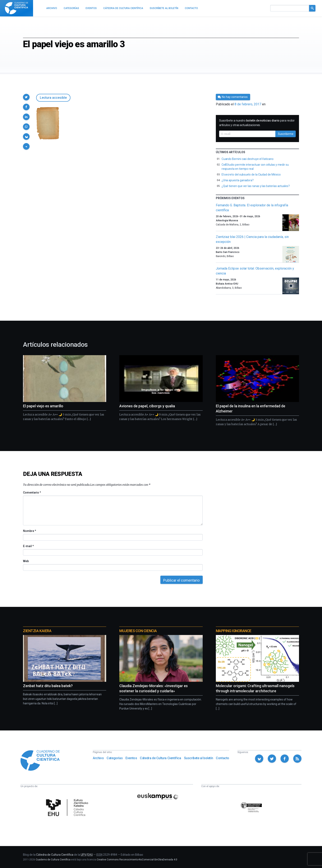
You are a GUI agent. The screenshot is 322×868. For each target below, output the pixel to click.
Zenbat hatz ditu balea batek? (48, 686)
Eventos (131, 758)
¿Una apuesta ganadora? (238, 180)
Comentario (32, 493)
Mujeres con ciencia (138, 631)
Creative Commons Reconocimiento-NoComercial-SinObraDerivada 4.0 (137, 860)
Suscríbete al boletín (199, 758)
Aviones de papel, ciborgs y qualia (147, 406)
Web (26, 561)
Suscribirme (286, 134)
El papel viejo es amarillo (43, 406)
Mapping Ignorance (234, 631)
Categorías (115, 758)
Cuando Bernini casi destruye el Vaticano (248, 159)
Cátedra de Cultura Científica (160, 758)
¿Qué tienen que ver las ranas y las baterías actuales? (256, 186)
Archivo (98, 758)
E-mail (28, 546)
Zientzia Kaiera (37, 631)
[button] (26, 97)
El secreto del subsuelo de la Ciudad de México (251, 175)
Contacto (223, 758)
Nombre (29, 531)
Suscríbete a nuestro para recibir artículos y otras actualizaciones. (257, 123)
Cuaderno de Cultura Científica (53, 860)
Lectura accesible (53, 98)
